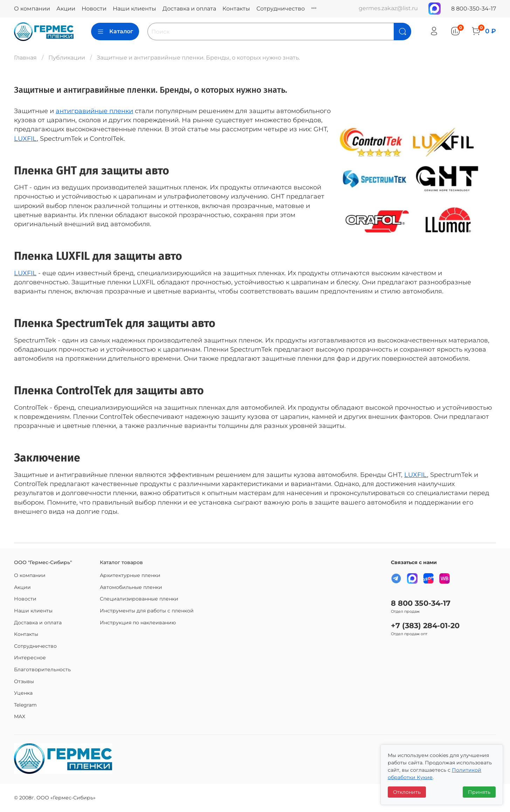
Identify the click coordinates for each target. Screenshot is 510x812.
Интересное (30, 658)
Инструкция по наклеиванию (138, 623)
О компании (32, 9)
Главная (25, 58)
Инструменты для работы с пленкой (147, 611)
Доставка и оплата (189, 9)
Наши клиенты (135, 9)
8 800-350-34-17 (474, 9)
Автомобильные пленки (131, 587)
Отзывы (24, 681)
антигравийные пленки (94, 111)
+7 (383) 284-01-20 (425, 626)
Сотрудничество (281, 9)
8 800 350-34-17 (421, 603)
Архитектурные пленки (130, 575)
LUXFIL (25, 138)
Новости (94, 9)
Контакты (236, 9)
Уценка (23, 693)
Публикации (67, 58)
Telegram (25, 705)
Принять (479, 792)
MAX (20, 716)
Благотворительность (42, 669)
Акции (66, 9)
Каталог (115, 32)
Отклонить (407, 792)
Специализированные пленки (139, 599)
